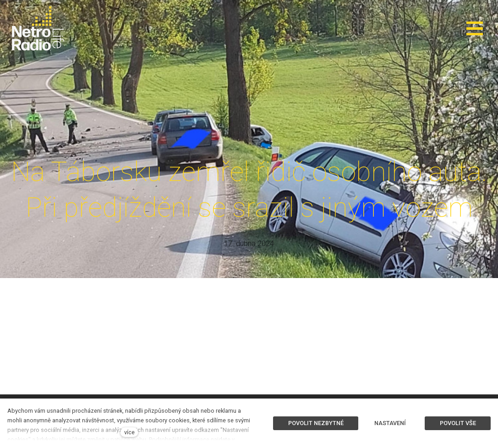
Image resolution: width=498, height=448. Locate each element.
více (129, 432)
